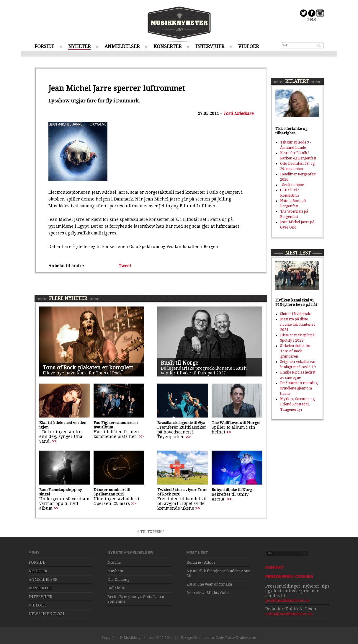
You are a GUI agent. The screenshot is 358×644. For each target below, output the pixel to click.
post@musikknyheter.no (288, 600)
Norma (114, 562)
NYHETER (79, 47)
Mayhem (115, 571)
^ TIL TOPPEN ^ (151, 532)
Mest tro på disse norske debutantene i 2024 (298, 325)
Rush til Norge (180, 363)
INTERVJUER (210, 47)
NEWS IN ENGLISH (46, 614)
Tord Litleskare (238, 113)
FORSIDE (44, 47)
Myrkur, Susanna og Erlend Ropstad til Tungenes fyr (297, 404)
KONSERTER (167, 47)
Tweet (125, 266)
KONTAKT (275, 567)
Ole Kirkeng (118, 579)
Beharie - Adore (201, 562)
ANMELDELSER (122, 47)
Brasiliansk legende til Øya (181, 423)
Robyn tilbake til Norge (233, 490)
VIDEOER (249, 47)
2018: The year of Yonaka (209, 584)
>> (54, 441)
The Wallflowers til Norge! (236, 423)
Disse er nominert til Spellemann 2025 (112, 492)
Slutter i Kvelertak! (296, 314)
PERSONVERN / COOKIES (289, 577)
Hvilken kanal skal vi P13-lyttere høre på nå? (296, 302)
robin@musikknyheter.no (289, 614)
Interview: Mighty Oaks (208, 593)
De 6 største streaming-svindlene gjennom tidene (299, 388)
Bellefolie (116, 588)
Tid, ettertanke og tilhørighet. (291, 131)
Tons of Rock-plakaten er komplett (88, 367)
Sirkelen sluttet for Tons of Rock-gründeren (295, 351)
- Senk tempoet (292, 185)
